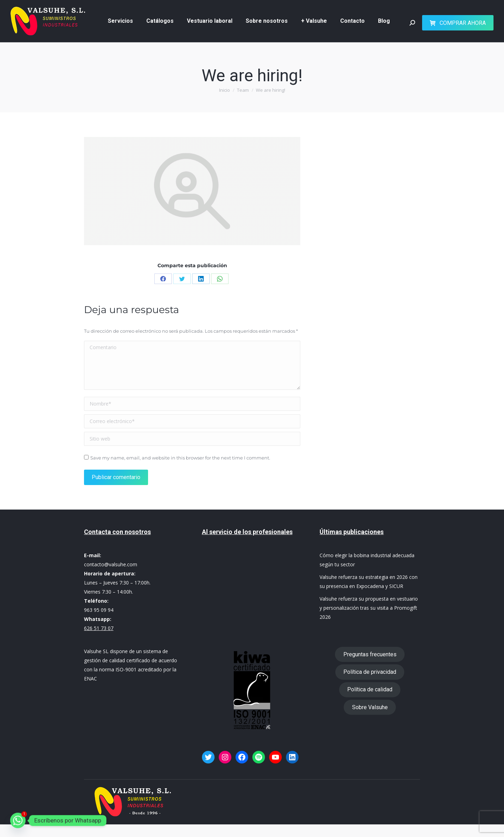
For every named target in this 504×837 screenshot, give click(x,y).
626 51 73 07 (242, 6)
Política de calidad (370, 702)
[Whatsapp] (18, 821)
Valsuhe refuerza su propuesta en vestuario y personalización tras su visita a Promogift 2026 (369, 620)
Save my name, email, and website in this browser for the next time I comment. (180, 470)
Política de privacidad (370, 684)
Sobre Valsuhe (370, 720)
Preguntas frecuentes (370, 667)
